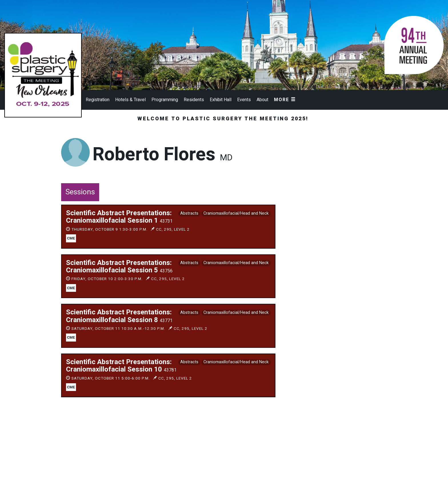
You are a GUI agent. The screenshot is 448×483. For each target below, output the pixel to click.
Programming (165, 100)
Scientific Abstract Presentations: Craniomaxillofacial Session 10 (121, 366)
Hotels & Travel (130, 100)
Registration (98, 100)
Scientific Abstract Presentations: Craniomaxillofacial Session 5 (119, 267)
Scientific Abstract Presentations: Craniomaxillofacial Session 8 (119, 316)
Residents (194, 100)
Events (244, 100)
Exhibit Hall (221, 100)
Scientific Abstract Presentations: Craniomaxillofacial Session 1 (119, 217)
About (262, 100)
